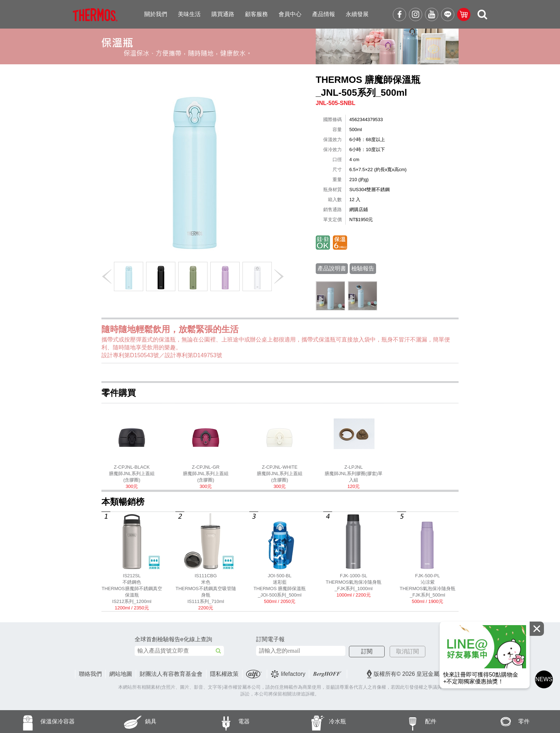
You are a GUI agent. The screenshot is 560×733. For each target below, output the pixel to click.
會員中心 (290, 14)
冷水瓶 (313, 722)
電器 (218, 722)
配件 (405, 722)
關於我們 (156, 14)
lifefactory (288, 674)
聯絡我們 (90, 674)
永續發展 (357, 14)
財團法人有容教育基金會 (171, 674)
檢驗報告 (363, 268)
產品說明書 (332, 268)
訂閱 (367, 651)
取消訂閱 (407, 651)
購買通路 (223, 14)
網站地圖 (121, 674)
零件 (498, 722)
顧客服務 (256, 14)
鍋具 (125, 722)
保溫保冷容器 (37, 722)
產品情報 (324, 14)
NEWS (544, 679)
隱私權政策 (224, 674)
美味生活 (189, 14)
